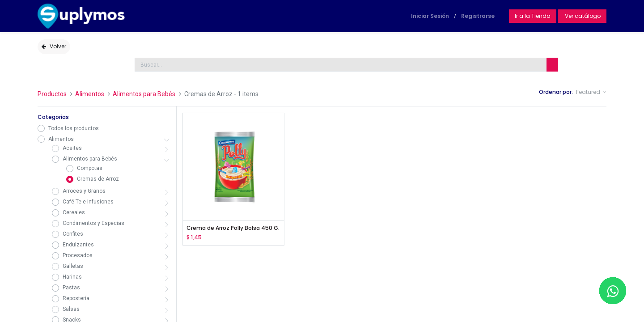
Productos (52, 94)
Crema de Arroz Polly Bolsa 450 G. (233, 228)
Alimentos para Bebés (144, 94)
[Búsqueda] (552, 65)
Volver (54, 46)
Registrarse (478, 16)
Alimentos (90, 94)
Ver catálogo (582, 16)
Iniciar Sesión (430, 16)
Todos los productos (74, 128)
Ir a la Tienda (533, 16)
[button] (591, 92)
